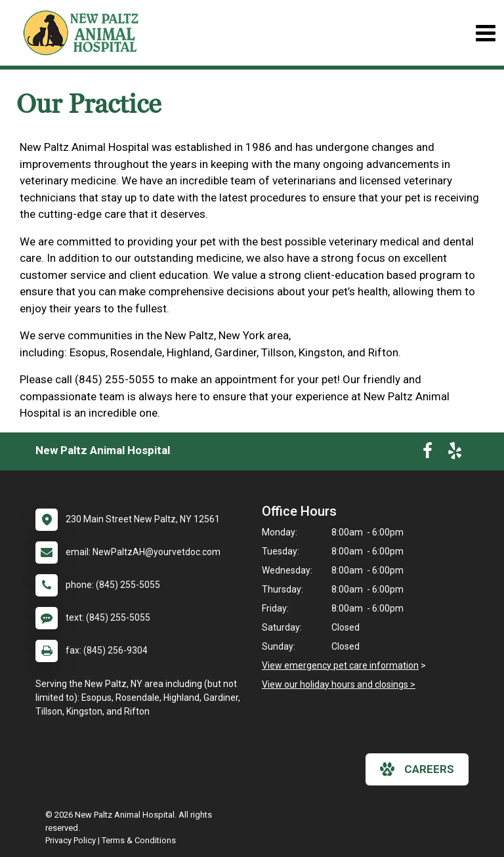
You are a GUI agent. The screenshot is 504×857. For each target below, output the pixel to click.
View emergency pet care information (340, 665)
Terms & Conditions (139, 840)
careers (417, 769)
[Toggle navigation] (485, 33)
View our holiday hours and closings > (339, 684)
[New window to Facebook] (428, 453)
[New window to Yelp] (455, 453)
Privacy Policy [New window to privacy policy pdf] (71, 840)
